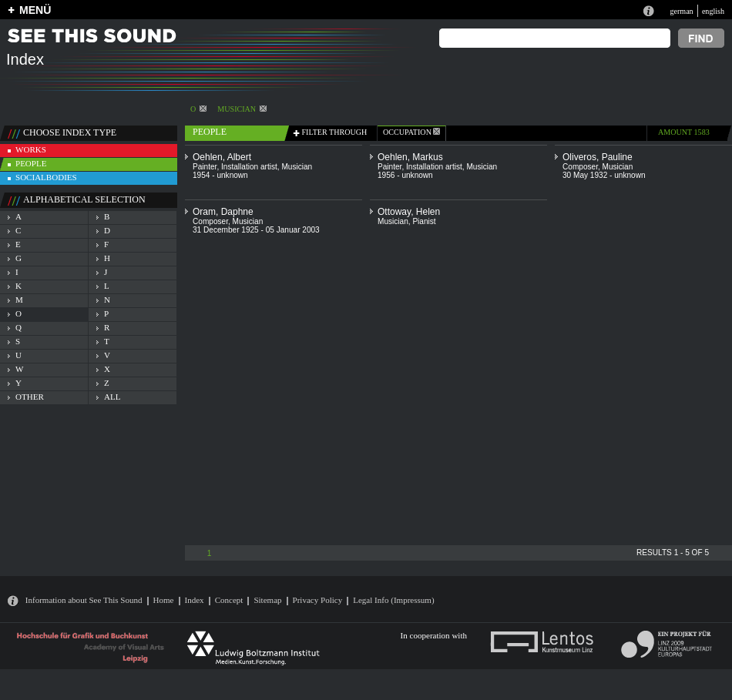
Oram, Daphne (223, 212)
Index (195, 600)
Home (164, 600)
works (31, 149)
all (112, 397)
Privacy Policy (318, 600)
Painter (205, 167)
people (31, 163)
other (30, 397)
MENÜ (35, 10)
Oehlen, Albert (222, 157)
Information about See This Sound (84, 600)
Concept (229, 600)
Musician (242, 109)
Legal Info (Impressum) (393, 600)
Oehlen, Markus (410, 157)
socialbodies (46, 177)
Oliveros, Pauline (598, 157)
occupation (411, 132)
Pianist (424, 221)
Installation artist (249, 167)
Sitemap (267, 600)
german (681, 11)
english (713, 11)
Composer (580, 167)
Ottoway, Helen (409, 212)
